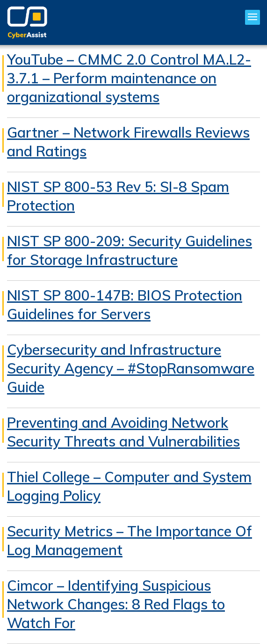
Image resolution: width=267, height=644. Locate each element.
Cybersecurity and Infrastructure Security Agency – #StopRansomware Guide (131, 368)
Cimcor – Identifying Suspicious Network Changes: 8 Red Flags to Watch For (116, 604)
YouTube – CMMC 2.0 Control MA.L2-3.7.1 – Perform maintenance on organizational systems (129, 78)
